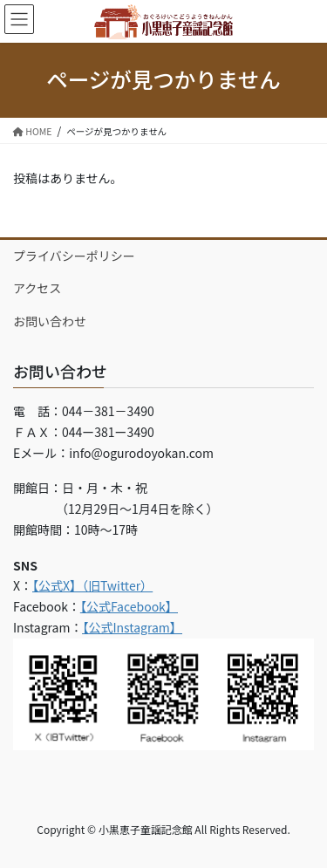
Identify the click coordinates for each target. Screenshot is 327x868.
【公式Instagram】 (132, 627)
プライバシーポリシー (74, 256)
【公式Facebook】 (129, 606)
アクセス (37, 288)
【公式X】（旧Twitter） (92, 585)
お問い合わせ (50, 321)
